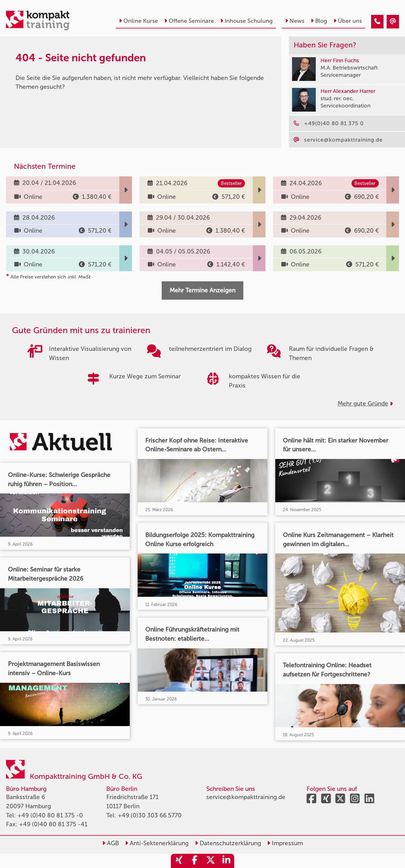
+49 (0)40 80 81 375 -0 (50, 815)
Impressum (285, 843)
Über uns (348, 21)
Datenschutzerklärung (228, 843)
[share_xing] (179, 861)
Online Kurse (138, 21)
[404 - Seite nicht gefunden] (377, 22)
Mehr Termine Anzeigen (202, 290)
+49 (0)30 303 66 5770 (150, 815)
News (295, 21)
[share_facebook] (195, 861)
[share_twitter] (210, 861)
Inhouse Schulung (246, 21)
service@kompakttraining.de (246, 797)
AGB (111, 843)
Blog (319, 21)
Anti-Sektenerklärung (157, 843)
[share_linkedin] (226, 861)
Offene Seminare (189, 21)
